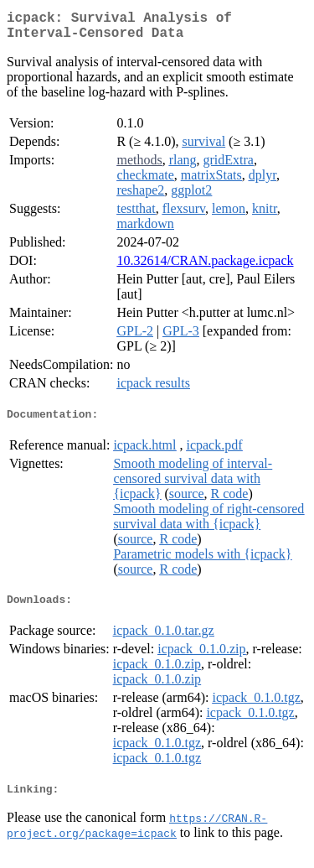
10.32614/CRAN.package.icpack (205, 267)
